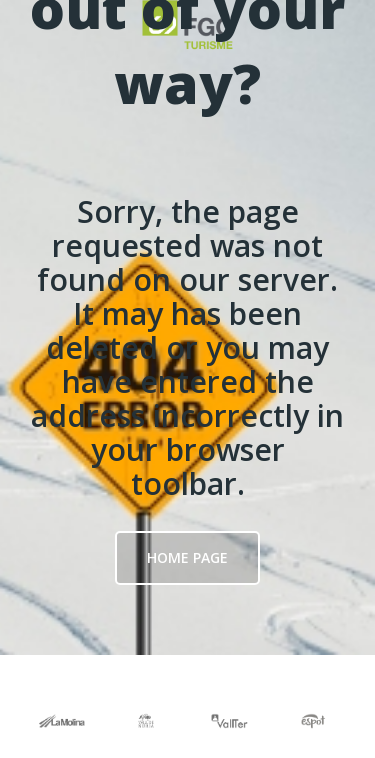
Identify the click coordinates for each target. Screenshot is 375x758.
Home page (187, 557)
